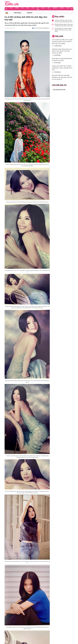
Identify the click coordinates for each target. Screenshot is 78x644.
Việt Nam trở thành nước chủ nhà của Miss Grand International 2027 (64, 21)
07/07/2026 (57, 55)
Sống (17, 8)
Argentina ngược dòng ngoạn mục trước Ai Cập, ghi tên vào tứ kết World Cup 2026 (62, 51)
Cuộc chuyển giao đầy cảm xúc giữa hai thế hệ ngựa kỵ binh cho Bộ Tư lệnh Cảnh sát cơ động (62, 42)
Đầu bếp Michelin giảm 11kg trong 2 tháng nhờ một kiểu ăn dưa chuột (64, 25)
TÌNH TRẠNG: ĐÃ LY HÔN (59, 90)
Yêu (22, 8)
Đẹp (49, 8)
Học (28, 8)
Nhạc (43, 8)
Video (62, 8)
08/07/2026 (58, 46)
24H (33, 8)
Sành (68, 8)
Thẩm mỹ (29, 13)
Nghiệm (55, 8)
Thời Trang (17, 13)
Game (74, 8)
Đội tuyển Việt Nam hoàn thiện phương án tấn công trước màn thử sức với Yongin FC (62, 77)
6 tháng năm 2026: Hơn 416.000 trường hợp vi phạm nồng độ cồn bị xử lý (62, 68)
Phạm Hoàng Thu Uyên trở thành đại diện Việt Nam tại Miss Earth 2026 (63, 30)
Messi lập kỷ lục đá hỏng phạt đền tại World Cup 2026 (62, 59)
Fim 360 (38, 9)
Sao (11, 8)
